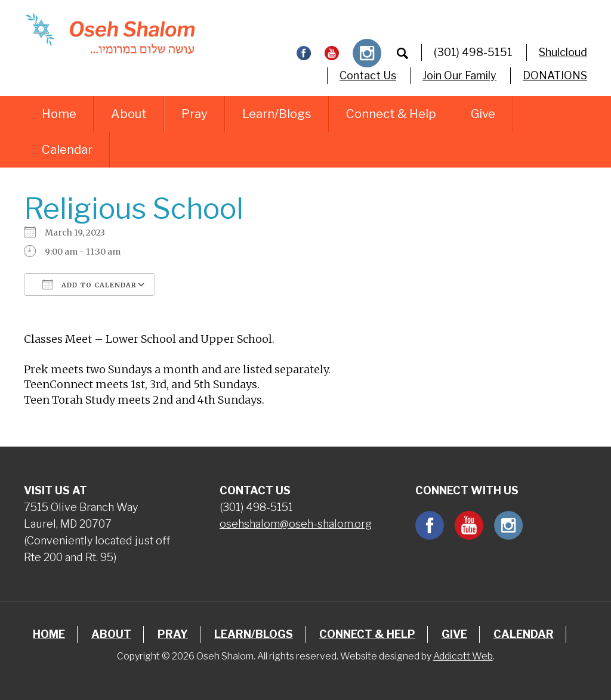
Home (59, 114)
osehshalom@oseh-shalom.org (296, 524)
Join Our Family (459, 75)
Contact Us (368, 75)
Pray (195, 114)
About (129, 114)
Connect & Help (391, 114)
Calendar (67, 150)
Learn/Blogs (277, 114)
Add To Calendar (90, 284)
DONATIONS (555, 75)
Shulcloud (563, 52)
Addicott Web (463, 656)
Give (483, 114)
